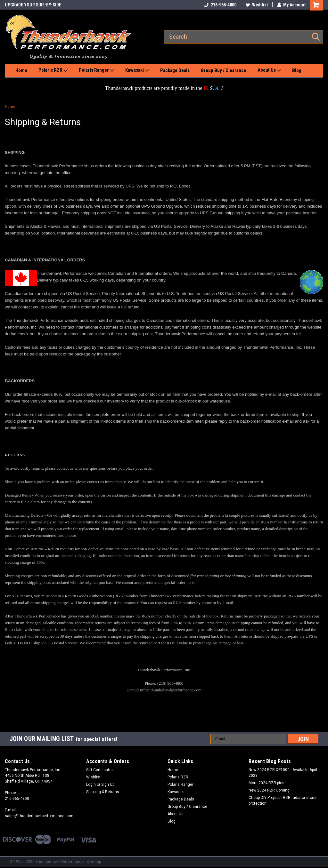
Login (91, 784)
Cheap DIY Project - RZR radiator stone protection (283, 800)
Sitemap (94, 862)
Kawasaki (137, 70)
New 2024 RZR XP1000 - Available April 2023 (283, 773)
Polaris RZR (53, 70)
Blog (297, 70)
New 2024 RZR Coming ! (270, 790)
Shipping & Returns (103, 792)
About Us (269, 70)
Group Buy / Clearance (224, 70)
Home (21, 70)
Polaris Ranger (96, 70)
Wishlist (256, 5)
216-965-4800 (220, 5)
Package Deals (175, 70)
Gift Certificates (100, 770)
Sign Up (108, 784)
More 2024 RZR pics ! (267, 783)
